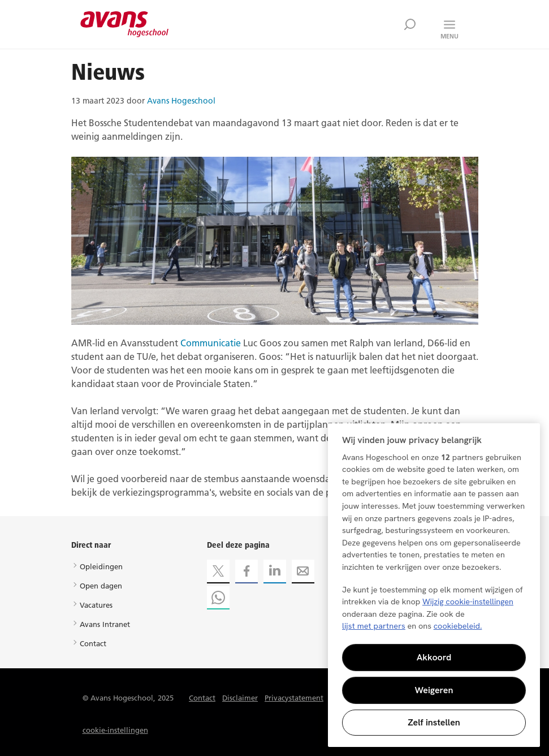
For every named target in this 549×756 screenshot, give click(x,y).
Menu (449, 36)
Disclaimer (240, 698)
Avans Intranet (105, 624)
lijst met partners (374, 626)
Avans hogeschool (125, 24)
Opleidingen (101, 566)
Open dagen (101, 586)
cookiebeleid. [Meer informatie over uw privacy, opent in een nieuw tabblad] (458, 626)
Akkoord (434, 657)
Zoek (410, 24)
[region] (434, 585)
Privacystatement (294, 698)
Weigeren (434, 690)
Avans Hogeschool (181, 101)
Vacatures (96, 605)
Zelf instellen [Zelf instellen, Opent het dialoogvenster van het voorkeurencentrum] (434, 722)
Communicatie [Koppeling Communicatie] (211, 343)
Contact (93, 643)
